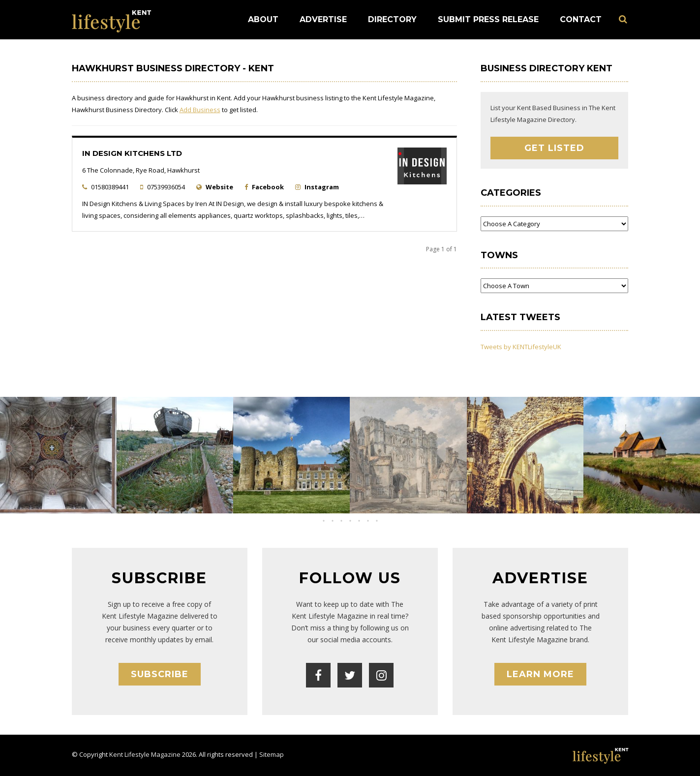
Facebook (268, 187)
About (263, 19)
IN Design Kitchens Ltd (132, 153)
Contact (581, 19)
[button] (341, 521)
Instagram (322, 187)
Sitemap (272, 754)
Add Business (200, 110)
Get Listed (554, 148)
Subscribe (160, 674)
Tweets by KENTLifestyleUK (521, 347)
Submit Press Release (488, 19)
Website (219, 187)
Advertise (323, 19)
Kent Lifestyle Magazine (145, 754)
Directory (392, 19)
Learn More (540, 674)
